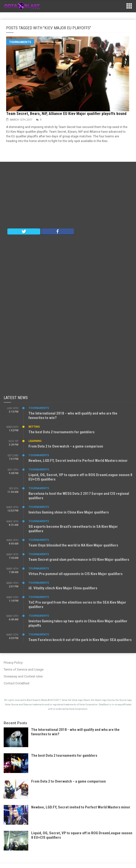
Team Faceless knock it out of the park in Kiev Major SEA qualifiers (80, 640)
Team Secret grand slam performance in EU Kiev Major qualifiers (79, 560)
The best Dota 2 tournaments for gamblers (61, 432)
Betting (34, 427)
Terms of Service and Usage (24, 669)
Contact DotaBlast (17, 683)
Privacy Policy (13, 663)
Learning (35, 441)
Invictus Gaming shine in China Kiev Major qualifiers (69, 512)
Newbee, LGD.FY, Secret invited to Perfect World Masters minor (78, 461)
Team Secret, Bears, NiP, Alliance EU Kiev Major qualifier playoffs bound (66, 114)
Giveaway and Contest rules (23, 676)
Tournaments (20, 42)
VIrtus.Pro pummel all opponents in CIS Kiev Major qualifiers (75, 574)
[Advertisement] (68, 196)
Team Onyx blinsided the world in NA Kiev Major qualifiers (73, 545)
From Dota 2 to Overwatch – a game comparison (66, 446)
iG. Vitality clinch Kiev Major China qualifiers (63, 588)
